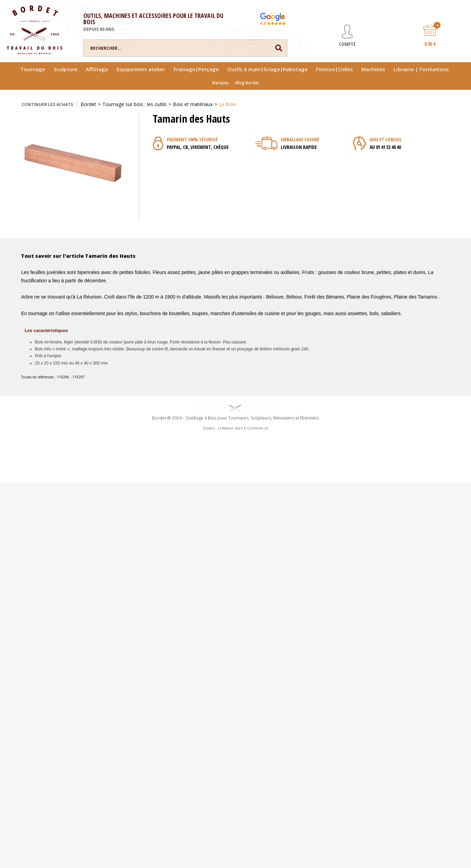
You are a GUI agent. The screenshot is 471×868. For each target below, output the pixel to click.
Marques (220, 83)
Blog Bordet (247, 83)
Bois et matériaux (193, 104)
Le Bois (227, 104)
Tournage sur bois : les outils (135, 104)
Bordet (88, 104)
